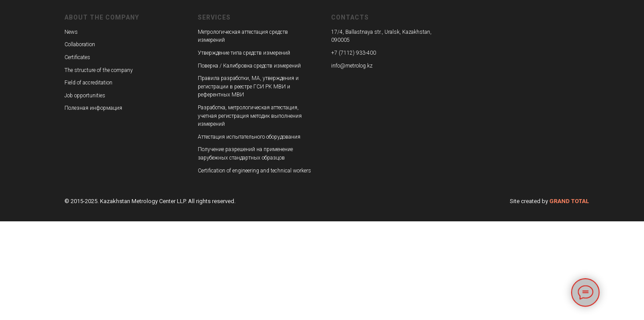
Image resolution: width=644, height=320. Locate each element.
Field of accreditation (88, 83)
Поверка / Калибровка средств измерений (249, 66)
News (71, 32)
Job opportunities (85, 96)
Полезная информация (93, 108)
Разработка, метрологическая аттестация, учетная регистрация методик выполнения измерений (250, 116)
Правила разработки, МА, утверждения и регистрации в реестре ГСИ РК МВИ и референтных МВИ (248, 86)
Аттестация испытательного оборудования (249, 137)
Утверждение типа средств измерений (244, 53)
